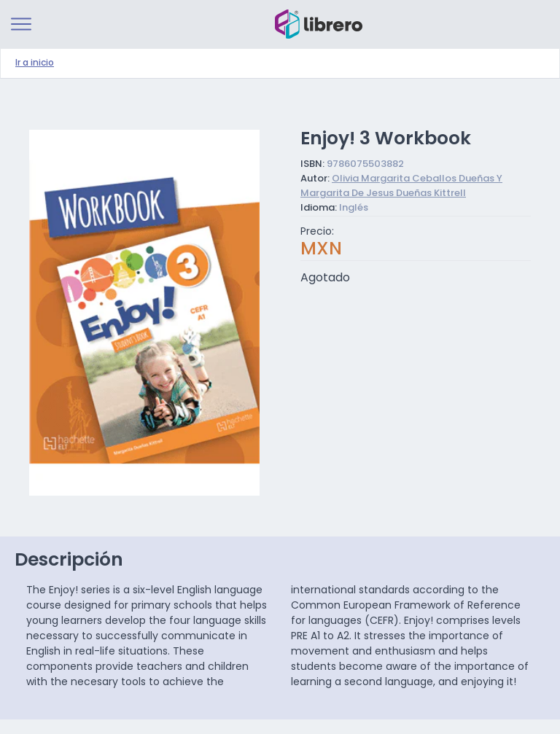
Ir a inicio (35, 63)
